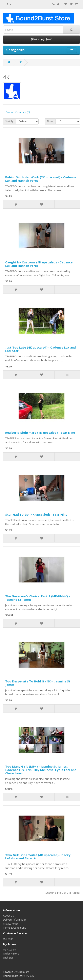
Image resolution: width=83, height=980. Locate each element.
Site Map (8, 939)
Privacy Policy (11, 924)
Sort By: (10, 121)
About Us (8, 916)
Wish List (8, 958)
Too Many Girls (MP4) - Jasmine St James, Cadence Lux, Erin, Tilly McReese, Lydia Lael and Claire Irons (41, 770)
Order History (11, 954)
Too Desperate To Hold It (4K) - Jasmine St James (38, 683)
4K (20, 62)
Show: (50, 121)
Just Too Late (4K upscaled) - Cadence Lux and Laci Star (40, 349)
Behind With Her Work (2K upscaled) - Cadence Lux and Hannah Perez (41, 179)
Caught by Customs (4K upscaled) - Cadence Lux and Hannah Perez (39, 264)
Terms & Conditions (14, 928)
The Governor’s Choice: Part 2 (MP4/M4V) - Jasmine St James (38, 598)
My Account (10, 950)
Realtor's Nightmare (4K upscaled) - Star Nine (40, 432)
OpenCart (23, 972)
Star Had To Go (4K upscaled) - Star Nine (36, 514)
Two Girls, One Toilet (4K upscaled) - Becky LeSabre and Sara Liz (38, 857)
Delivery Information (15, 920)
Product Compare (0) (18, 112)
